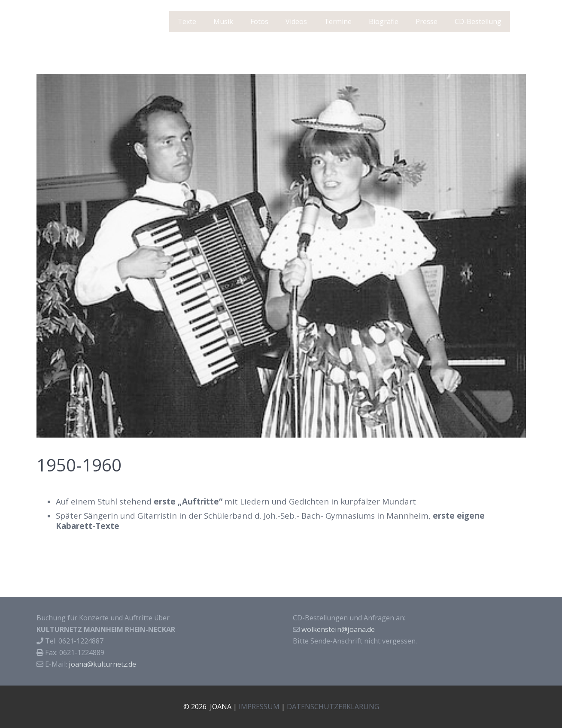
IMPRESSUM (259, 707)
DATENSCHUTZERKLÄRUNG (333, 707)
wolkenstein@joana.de (338, 629)
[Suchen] (521, 21)
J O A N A (63, 22)
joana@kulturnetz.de (102, 664)
